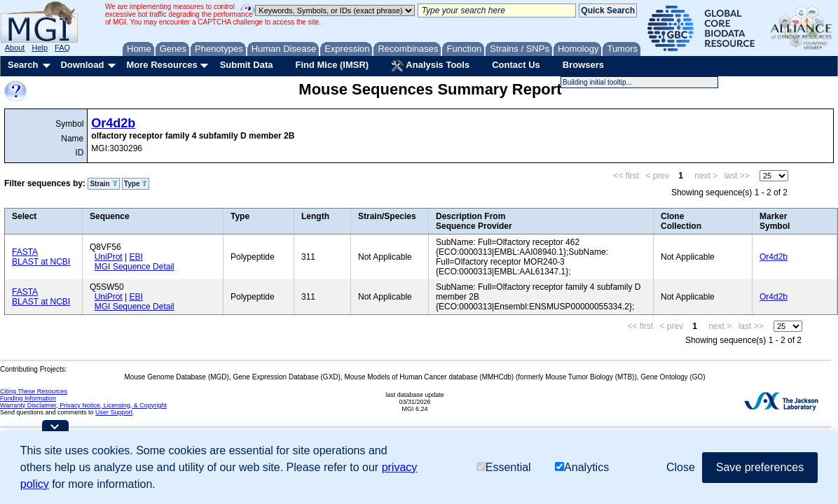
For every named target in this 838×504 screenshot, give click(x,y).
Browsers (583, 65)
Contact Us (516, 65)
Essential (504, 467)
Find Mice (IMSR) (332, 65)
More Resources (162, 65)
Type (136, 184)
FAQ (62, 48)
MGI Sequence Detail (135, 267)
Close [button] (681, 467)
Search (23, 65)
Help (40, 48)
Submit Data (247, 65)
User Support (114, 412)
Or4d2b (113, 123)
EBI (136, 257)
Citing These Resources (34, 391)
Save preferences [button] (760, 467)
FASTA (25, 252)
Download (82, 65)
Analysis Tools (430, 66)
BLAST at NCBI (41, 262)
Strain (103, 184)
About (15, 48)
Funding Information (28, 398)
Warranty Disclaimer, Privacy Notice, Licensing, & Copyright (83, 405)
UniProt (109, 257)
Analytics (582, 467)
